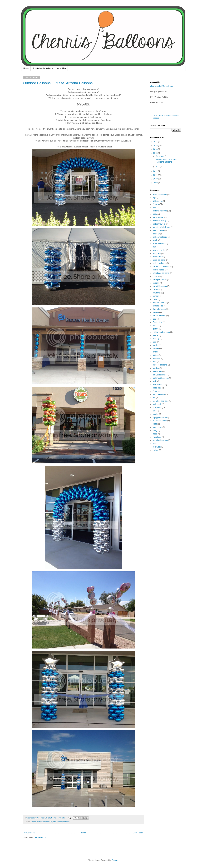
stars (155, 424)
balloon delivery (159, 221)
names (156, 355)
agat (155, 198)
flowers (156, 312)
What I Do (61, 68)
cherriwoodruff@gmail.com (162, 86)
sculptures (157, 407)
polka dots (157, 388)
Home (26, 68)
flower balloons (159, 309)
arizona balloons (43, 822)
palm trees (157, 371)
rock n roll (157, 404)
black (155, 240)
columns (156, 293)
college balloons (160, 280)
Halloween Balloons (161, 332)
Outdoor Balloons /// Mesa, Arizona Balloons (58, 83)
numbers (156, 358)
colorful (156, 283)
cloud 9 (156, 276)
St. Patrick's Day (160, 421)
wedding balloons (160, 440)
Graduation (157, 322)
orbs (155, 362)
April (158, 167)
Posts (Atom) (41, 837)
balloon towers (159, 224)
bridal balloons (159, 260)
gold (155, 319)
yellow (155, 450)
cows (155, 299)
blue (155, 247)
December (160, 156)
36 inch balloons (160, 194)
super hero (157, 427)
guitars (156, 329)
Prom (155, 391)
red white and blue (161, 401)
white (155, 444)
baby (155, 214)
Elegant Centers (160, 303)
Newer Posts (30, 833)
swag (155, 430)
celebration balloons (161, 267)
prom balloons (159, 394)
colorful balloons (160, 286)
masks (155, 345)
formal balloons (159, 316)
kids (154, 342)
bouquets (157, 253)
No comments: (60, 818)
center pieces (158, 270)
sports (155, 414)
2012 (156, 171)
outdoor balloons (63, 822)
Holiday (156, 339)
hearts (155, 335)
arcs (155, 208)
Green (155, 326)
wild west (157, 447)
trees (155, 434)
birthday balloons (160, 237)
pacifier (156, 368)
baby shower (158, 217)
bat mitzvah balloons (161, 227)
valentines (157, 437)
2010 (156, 179)
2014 (156, 149)
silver (155, 411)
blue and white (159, 250)
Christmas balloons (161, 273)
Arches (33, 822)
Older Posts (138, 833)
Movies (156, 348)
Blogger (115, 860)
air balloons (158, 201)
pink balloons (158, 385)
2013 (156, 153)
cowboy (156, 296)
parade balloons (160, 375)
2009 (156, 183)
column (156, 289)
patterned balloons (161, 378)
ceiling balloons (159, 263)
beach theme (158, 230)
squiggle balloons (160, 417)
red (154, 398)
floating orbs (158, 306)
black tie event (159, 244)
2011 (156, 175)
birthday (156, 234)
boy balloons (158, 257)
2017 (156, 142)
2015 (156, 146)
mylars (53, 822)
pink (154, 381)
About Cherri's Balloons (43, 68)
